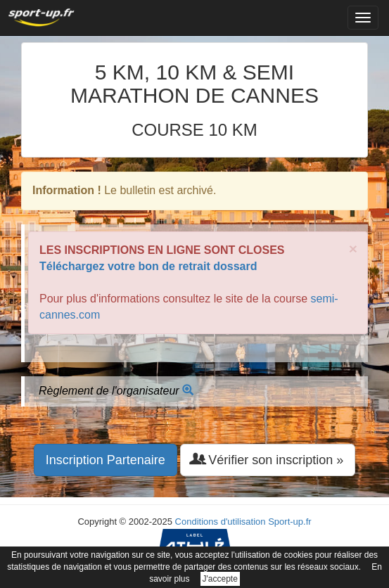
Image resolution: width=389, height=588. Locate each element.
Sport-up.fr (289, 522)
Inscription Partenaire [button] (106, 460)
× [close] (353, 249)
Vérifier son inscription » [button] (268, 460)
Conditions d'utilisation (221, 522)
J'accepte (220, 579)
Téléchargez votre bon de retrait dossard (148, 266)
